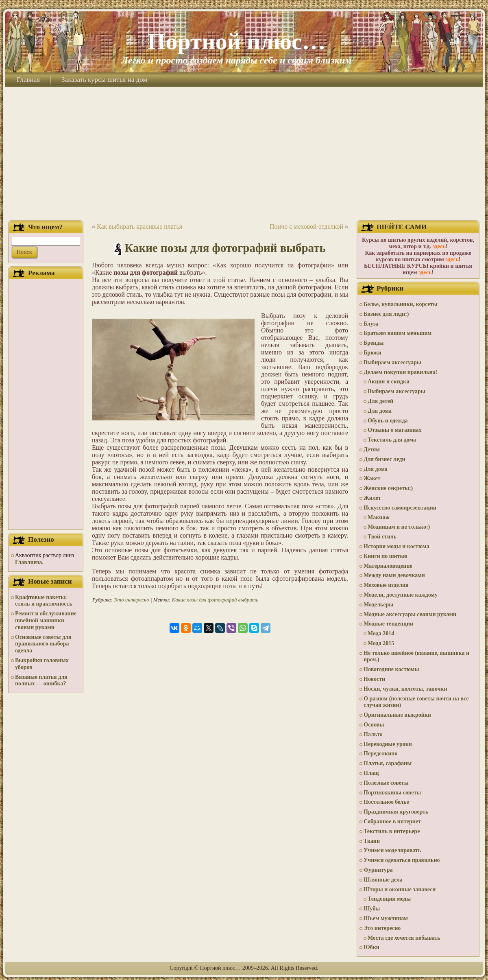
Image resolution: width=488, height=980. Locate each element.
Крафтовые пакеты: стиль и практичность (44, 601)
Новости (374, 679)
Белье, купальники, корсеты (401, 304)
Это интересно (132, 600)
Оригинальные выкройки (397, 715)
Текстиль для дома (392, 440)
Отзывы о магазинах (395, 430)
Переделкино (380, 754)
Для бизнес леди (384, 459)
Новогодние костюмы (391, 669)
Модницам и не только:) (399, 527)
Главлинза (28, 562)
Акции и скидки (389, 382)
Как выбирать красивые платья (139, 226)
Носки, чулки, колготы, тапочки (405, 689)
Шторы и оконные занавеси (400, 889)
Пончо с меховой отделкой (306, 226)
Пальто (373, 734)
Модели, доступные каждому (401, 595)
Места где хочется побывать (404, 938)
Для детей (380, 401)
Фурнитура (378, 870)
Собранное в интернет (392, 821)
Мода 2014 (381, 633)
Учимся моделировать (392, 850)
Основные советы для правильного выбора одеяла (43, 644)
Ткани (372, 841)
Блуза (371, 324)
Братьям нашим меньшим (398, 333)
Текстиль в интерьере (392, 831)
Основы (374, 725)
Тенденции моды (389, 899)
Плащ (371, 773)
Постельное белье (386, 802)
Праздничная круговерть (396, 812)
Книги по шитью (386, 556)
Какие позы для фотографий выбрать (225, 248)
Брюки (373, 353)
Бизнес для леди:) (386, 314)
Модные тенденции (388, 624)
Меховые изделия (386, 585)
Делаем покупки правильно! (400, 372)
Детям (372, 450)
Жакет (372, 478)
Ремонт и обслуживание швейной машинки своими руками (46, 620)
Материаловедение (388, 566)
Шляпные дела (383, 880)
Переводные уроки (388, 744)
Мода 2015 (381, 643)
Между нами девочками (394, 575)
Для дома (380, 411)
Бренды (374, 343)
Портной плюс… (236, 41)
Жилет (372, 498)
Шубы (372, 909)
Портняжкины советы (392, 793)
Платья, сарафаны (388, 763)
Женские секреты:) (388, 488)
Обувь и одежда (388, 421)
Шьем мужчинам (386, 918)
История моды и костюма (396, 546)
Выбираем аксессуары (392, 362)
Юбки (371, 947)
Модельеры (378, 605)
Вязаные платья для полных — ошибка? (41, 680)
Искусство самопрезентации (400, 508)
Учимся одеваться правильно (402, 860)
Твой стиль (382, 537)
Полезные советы (386, 783)
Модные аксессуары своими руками (410, 614)
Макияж (379, 517)
